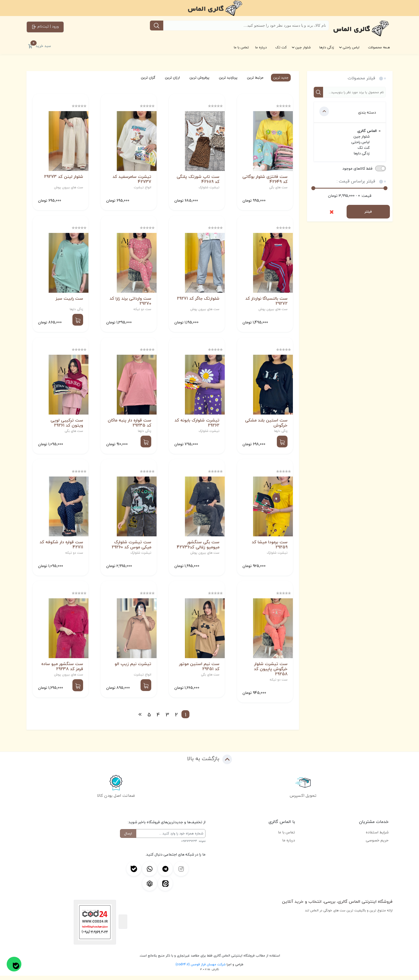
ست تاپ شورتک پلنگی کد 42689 (197, 180)
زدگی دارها (327, 47)
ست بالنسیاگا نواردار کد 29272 (266, 303)
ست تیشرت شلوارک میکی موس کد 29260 (131, 548)
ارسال (128, 838)
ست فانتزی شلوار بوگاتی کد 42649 (271, 180)
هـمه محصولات (379, 47)
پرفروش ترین (197, 77)
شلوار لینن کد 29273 (63, 177)
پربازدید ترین (226, 77)
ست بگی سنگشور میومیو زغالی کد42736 (198, 548)
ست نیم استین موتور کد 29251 (199, 671)
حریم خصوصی (377, 844)
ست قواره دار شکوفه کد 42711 (61, 548)
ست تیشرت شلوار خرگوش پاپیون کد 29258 (270, 673)
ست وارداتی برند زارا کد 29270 (130, 303)
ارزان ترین (170, 77)
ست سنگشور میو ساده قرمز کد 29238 (62, 671)
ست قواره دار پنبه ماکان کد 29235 (129, 425)
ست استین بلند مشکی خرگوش (266, 425)
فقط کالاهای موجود (357, 168)
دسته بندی (348, 111)
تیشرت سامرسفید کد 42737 (131, 180)
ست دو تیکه (142, 311)
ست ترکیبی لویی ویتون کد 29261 (66, 425)
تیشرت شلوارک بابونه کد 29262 (199, 425)
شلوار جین (303, 47)
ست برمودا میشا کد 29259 (269, 548)
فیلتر (368, 212)
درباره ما (261, 47)
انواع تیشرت (142, 188)
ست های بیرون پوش (68, 188)
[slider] (313, 188)
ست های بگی (278, 188)
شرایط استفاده (377, 836)
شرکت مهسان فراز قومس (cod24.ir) (201, 969)
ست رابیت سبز (69, 300)
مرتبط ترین (253, 77)
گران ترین (146, 77)
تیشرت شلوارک (208, 188)
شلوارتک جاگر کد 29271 (198, 300)
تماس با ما (241, 47)
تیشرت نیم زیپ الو (132, 668)
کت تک (281, 47)
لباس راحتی (351, 47)
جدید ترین (278, 77)
